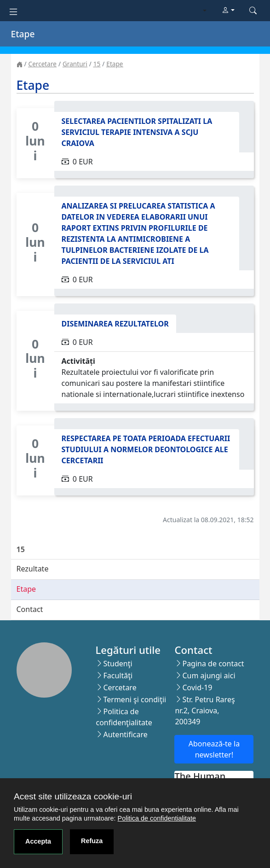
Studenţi (118, 664)
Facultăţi (118, 676)
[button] (228, 11)
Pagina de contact (213, 664)
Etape (115, 64)
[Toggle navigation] (13, 11)
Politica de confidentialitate (157, 818)
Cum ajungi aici (209, 676)
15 (97, 64)
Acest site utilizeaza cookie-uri (73, 796)
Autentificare (125, 734)
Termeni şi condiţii (135, 699)
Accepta (38, 841)
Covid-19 (197, 687)
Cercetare (43, 64)
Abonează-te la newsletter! (214, 749)
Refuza (92, 841)
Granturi (75, 64)
